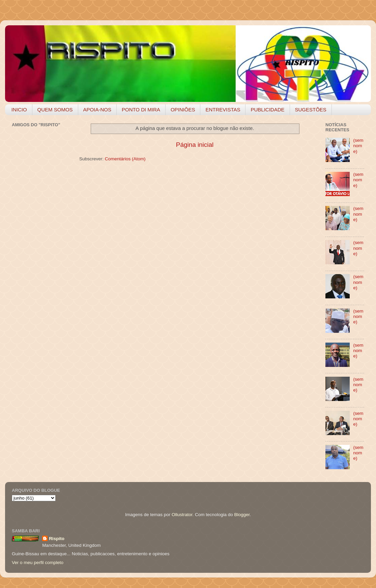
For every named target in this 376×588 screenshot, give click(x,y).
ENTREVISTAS (223, 110)
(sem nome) (358, 146)
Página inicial (195, 145)
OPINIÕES (183, 110)
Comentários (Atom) (125, 159)
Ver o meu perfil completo (38, 563)
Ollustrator (182, 515)
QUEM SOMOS (55, 110)
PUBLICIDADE (267, 110)
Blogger (242, 515)
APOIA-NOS (97, 110)
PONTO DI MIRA (141, 110)
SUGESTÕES (311, 110)
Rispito (57, 539)
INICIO (19, 110)
